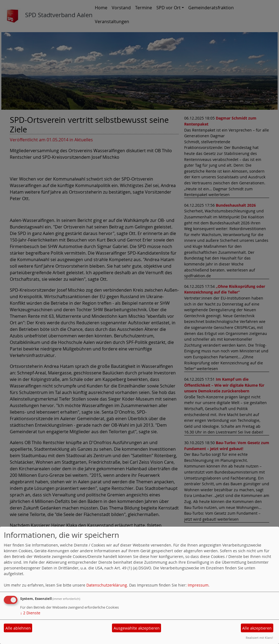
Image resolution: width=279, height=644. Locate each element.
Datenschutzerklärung (107, 585)
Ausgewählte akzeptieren (137, 628)
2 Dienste (30, 613)
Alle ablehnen (18, 628)
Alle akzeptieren (257, 628)
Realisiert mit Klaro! (259, 638)
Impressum (198, 585)
